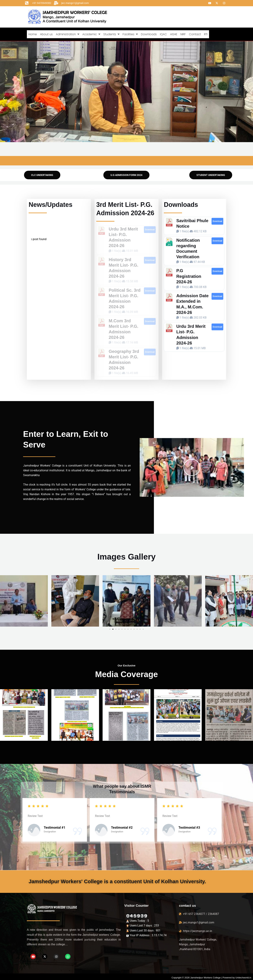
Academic (91, 33)
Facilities (130, 33)
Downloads (149, 33)
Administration (68, 33)
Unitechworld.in (243, 976)
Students (111, 33)
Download (150, 228)
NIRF (183, 33)
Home (33, 33)
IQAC (163, 33)
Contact (195, 33)
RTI (206, 33)
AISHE (174, 33)
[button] (68, 33)
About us (46, 33)
